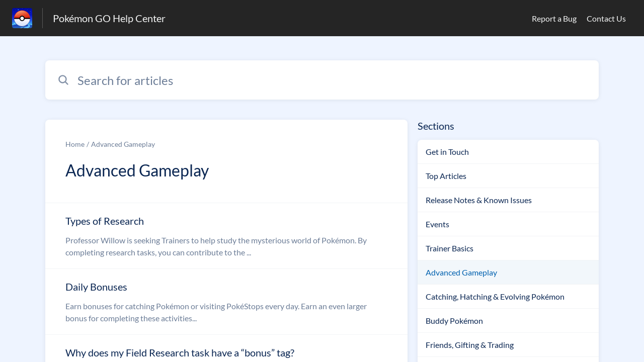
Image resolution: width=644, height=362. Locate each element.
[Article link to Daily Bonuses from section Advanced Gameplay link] (226, 302)
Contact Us (606, 18)
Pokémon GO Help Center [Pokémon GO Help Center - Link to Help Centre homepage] (109, 18)
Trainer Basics (450, 248)
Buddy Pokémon (454, 321)
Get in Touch (447, 152)
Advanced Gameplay (123, 144)
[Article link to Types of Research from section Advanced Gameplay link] (226, 236)
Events (437, 224)
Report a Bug (554, 18)
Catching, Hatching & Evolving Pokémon (495, 296)
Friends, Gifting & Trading (470, 345)
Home (75, 144)
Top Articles (446, 176)
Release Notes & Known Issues (479, 200)
